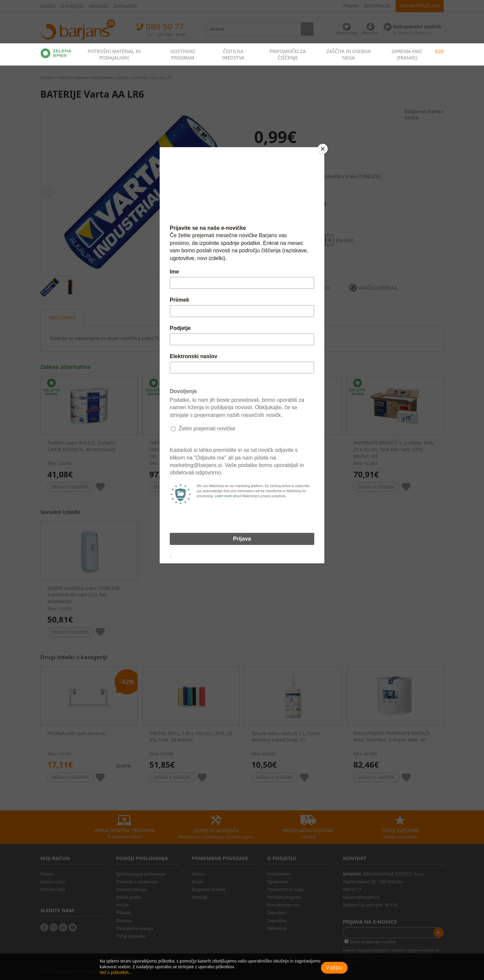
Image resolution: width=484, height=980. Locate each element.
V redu (334, 968)
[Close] (323, 149)
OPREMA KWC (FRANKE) (407, 54)
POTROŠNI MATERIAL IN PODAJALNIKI (114, 54)
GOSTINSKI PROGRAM (183, 54)
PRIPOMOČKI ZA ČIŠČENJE (288, 54)
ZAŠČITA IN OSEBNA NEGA (349, 54)
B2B (439, 51)
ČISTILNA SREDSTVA (233, 54)
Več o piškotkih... (116, 972)
